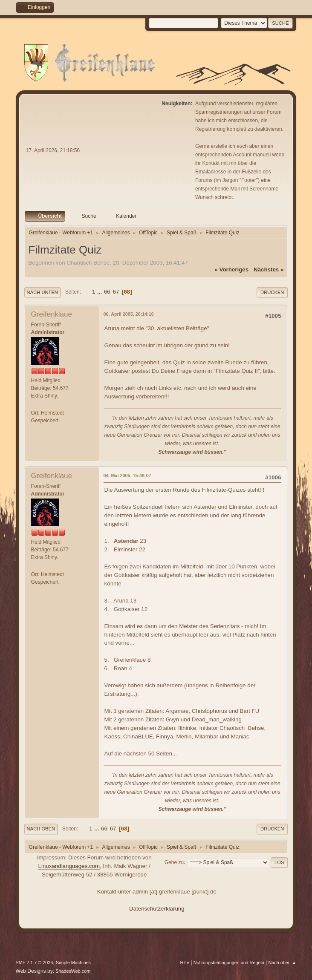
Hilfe (185, 963)
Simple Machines (73, 963)
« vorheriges (231, 269)
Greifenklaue (52, 314)
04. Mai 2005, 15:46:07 (127, 476)
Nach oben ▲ (283, 963)
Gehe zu (174, 862)
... (100, 292)
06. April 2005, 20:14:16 (129, 314)
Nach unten (42, 292)
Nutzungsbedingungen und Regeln (229, 963)
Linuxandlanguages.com (69, 866)
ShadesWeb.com (73, 971)
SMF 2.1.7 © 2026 (35, 963)
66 (107, 292)
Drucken (272, 292)
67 (116, 292)
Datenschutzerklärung (157, 909)
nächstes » (269, 269)
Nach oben (41, 829)
